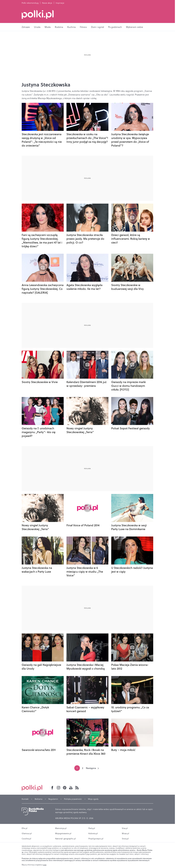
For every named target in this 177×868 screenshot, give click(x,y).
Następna (91, 768)
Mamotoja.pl (61, 828)
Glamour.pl (27, 833)
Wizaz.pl (126, 833)
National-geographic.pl (65, 839)
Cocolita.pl (26, 839)
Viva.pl (125, 828)
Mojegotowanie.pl (63, 833)
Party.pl (92, 828)
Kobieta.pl (93, 833)
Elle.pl (25, 828)
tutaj (45, 865)
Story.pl (125, 839)
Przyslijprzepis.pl (96, 839)
